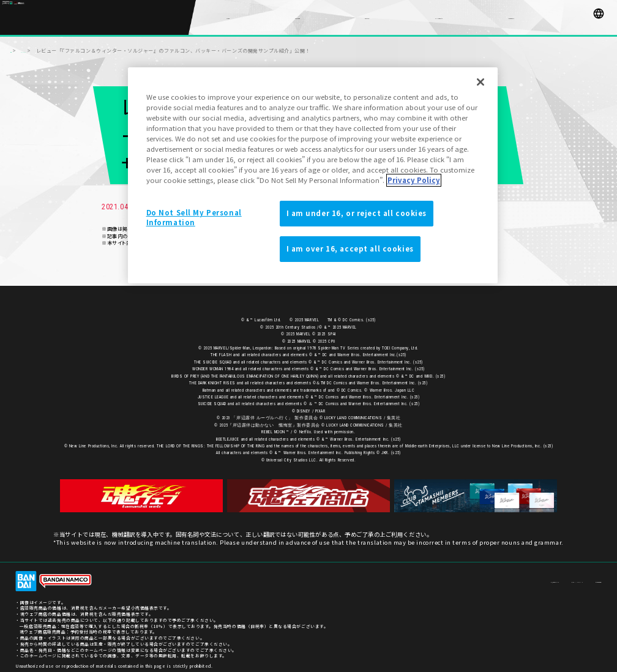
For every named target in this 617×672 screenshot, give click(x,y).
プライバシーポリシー (543, 577)
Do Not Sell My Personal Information (194, 217)
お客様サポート (492, 577)
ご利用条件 (590, 577)
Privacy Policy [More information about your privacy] (414, 180)
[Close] (481, 82)
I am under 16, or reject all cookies (357, 213)
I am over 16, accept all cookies (350, 248)
